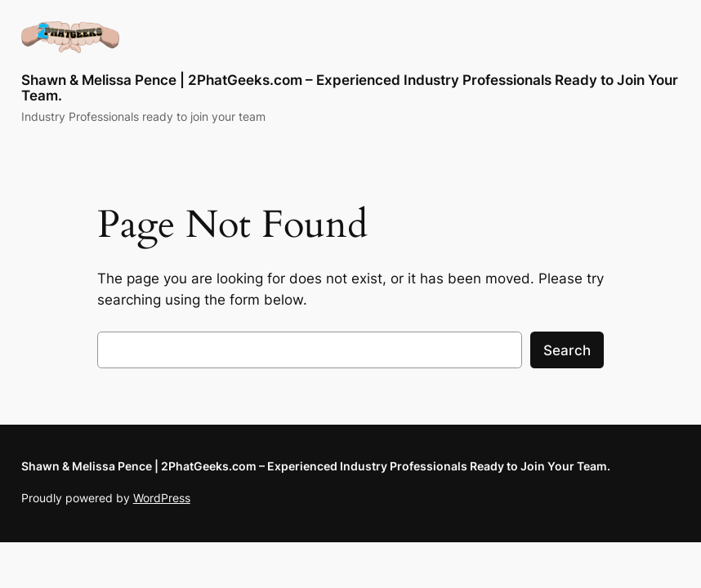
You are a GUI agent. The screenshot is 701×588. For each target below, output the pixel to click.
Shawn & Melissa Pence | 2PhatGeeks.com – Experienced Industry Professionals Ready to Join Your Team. (350, 88)
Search (567, 350)
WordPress (162, 498)
